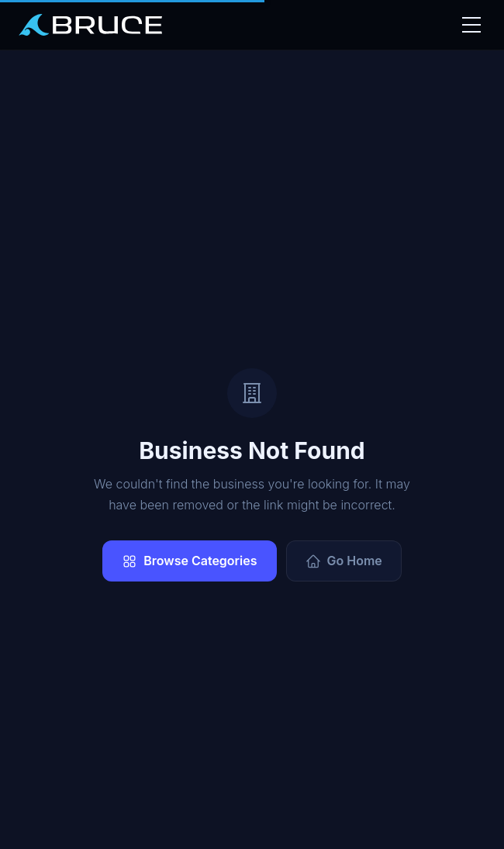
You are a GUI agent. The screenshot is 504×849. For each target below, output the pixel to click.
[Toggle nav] (470, 25)
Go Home (344, 561)
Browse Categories (189, 561)
